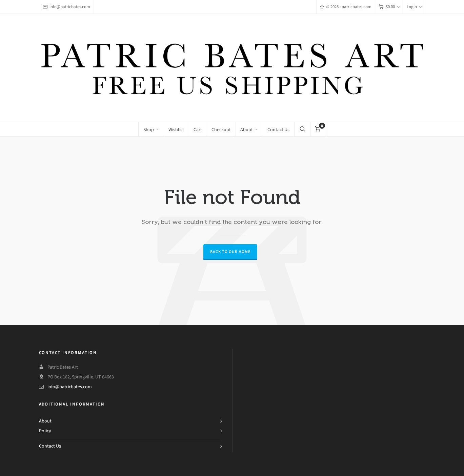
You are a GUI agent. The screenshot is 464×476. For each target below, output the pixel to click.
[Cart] (389, 7)
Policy (45, 431)
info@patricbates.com (66, 7)
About (45, 421)
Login (414, 7)
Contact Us (50, 446)
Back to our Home (230, 252)
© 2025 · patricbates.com (346, 7)
